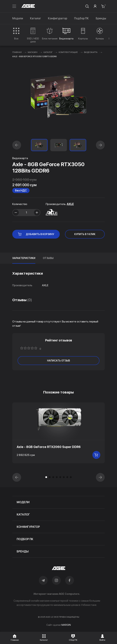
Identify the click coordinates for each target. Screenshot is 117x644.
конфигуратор (28, 527)
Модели (18, 18)
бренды (23, 551)
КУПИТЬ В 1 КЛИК (85, 234)
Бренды (101, 18)
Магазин (33, 52)
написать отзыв (58, 361)
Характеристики (24, 258)
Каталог (35, 18)
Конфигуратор (58, 18)
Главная (17, 52)
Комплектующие (68, 52)
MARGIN (66, 625)
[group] (16, 34)
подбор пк (25, 539)
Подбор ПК (81, 18)
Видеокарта (91, 52)
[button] (17, 145)
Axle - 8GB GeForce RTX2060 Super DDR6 (49, 447)
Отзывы (48, 258)
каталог (23, 515)
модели (23, 502)
